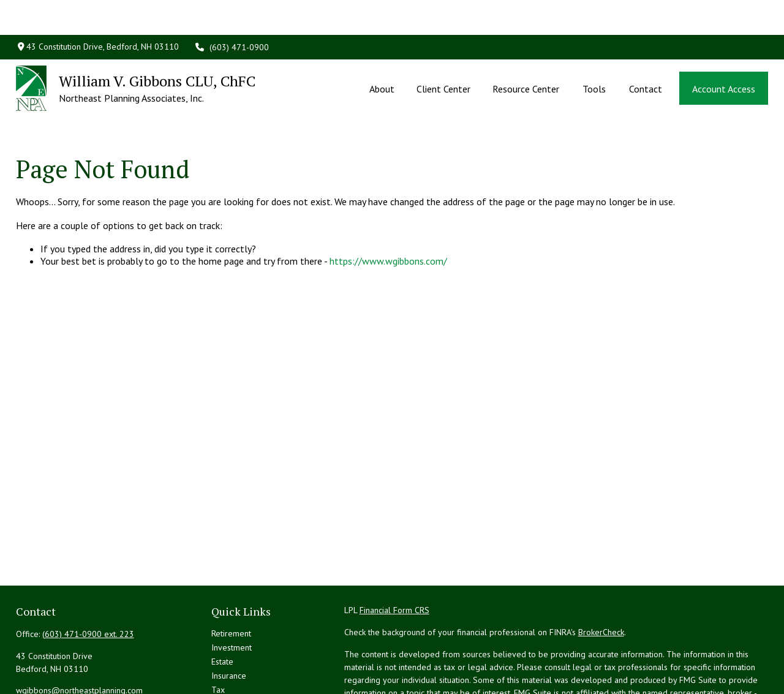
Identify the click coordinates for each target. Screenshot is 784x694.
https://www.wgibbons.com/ (388, 209)
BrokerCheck (601, 579)
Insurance (229, 623)
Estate (222, 609)
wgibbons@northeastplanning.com (79, 638)
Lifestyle (227, 665)
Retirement (231, 581)
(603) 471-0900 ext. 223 (88, 581)
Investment (232, 595)
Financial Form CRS (394, 557)
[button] (382, 53)
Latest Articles (237, 679)
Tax (218, 637)
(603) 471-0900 (232, 12)
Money (224, 651)
